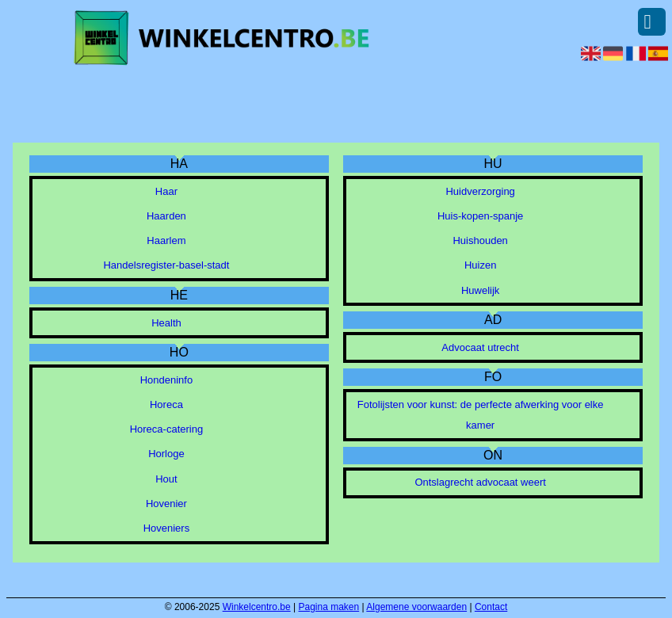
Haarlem (166, 240)
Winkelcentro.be (257, 607)
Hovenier (166, 504)
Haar (166, 191)
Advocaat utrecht (480, 347)
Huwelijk (480, 290)
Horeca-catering (167, 429)
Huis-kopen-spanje (480, 216)
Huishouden (480, 240)
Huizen (480, 265)
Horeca (166, 404)
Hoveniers (167, 528)
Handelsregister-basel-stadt (166, 265)
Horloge (166, 454)
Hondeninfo (167, 380)
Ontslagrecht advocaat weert (480, 482)
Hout (166, 479)
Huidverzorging (480, 191)
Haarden (166, 216)
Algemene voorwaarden (416, 607)
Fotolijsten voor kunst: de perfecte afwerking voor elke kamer (481, 415)
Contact (491, 607)
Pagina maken (329, 607)
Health (166, 323)
